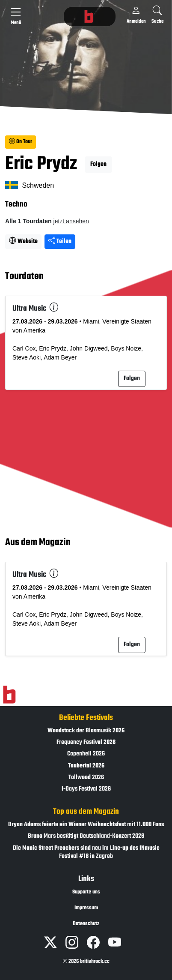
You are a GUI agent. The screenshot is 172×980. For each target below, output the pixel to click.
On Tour (21, 142)
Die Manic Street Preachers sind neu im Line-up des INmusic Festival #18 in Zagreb (86, 852)
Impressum (86, 908)
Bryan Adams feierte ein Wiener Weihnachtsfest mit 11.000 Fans (86, 825)
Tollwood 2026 (86, 778)
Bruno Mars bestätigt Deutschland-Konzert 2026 (86, 836)
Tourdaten (24, 277)
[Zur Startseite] (9, 695)
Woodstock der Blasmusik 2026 (86, 731)
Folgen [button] (98, 164)
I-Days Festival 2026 (86, 789)
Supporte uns (86, 892)
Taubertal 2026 (86, 766)
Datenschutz (86, 924)
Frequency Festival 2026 (86, 742)
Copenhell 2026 (86, 754)
